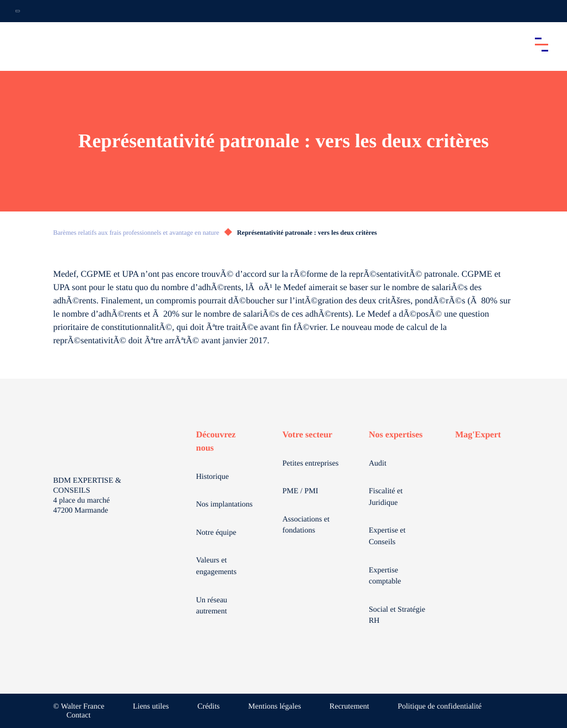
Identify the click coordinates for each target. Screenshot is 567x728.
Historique (212, 477)
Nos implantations (224, 505)
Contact (79, 716)
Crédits (208, 707)
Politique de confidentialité (440, 707)
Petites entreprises (310, 464)
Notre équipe (216, 533)
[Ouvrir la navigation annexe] (18, 11)
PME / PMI (300, 491)
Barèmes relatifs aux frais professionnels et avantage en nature (136, 233)
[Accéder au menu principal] (542, 44)
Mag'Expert (478, 435)
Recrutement (349, 707)
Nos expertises (396, 435)
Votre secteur (307, 435)
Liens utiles (151, 707)
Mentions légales (274, 707)
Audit (378, 464)
